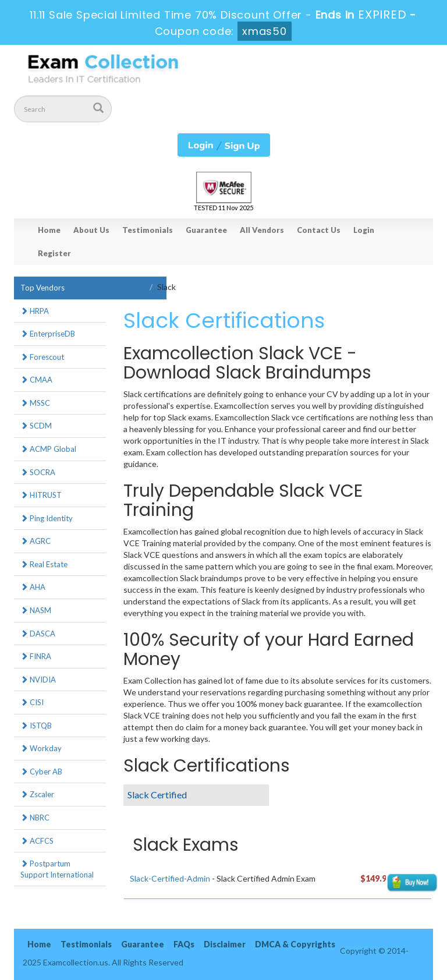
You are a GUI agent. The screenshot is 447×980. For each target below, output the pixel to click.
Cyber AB (41, 772)
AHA (33, 587)
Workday (41, 748)
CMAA (36, 380)
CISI (32, 702)
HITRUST (41, 495)
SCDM (36, 426)
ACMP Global (48, 449)
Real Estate (44, 564)
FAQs (184, 944)
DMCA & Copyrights (295, 944)
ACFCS (37, 841)
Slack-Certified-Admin (170, 878)
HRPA (35, 311)
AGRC (36, 541)
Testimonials (148, 230)
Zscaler (37, 794)
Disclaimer (225, 944)
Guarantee (206, 230)
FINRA (36, 656)
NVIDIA (38, 680)
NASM (36, 610)
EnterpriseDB (48, 334)
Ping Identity (47, 518)
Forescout (42, 357)
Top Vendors (42, 288)
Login (364, 230)
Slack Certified (157, 795)
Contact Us (319, 230)
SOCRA (38, 472)
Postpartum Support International (57, 869)
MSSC (35, 403)
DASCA (38, 634)
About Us (91, 230)
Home (49, 230)
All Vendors (262, 230)
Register (54, 253)
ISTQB (36, 726)
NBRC (35, 818)
